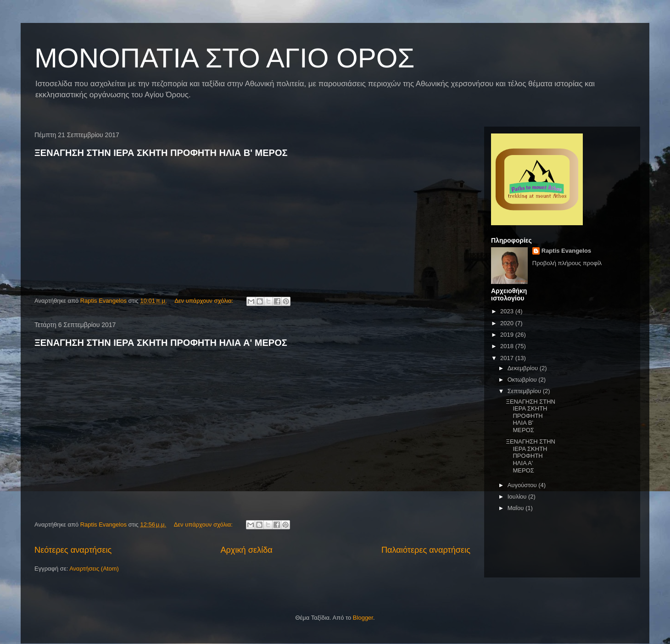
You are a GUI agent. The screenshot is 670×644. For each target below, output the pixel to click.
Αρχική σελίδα (246, 550)
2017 (508, 358)
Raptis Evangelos (566, 251)
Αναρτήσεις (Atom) (94, 569)
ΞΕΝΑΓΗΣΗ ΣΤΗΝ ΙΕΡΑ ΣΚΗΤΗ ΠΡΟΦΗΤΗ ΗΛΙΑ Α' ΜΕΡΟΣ (161, 343)
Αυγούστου (523, 485)
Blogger (363, 618)
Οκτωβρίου (523, 380)
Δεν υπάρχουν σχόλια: (205, 301)
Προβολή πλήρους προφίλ (567, 263)
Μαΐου (516, 508)
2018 (508, 346)
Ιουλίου (518, 497)
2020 (508, 323)
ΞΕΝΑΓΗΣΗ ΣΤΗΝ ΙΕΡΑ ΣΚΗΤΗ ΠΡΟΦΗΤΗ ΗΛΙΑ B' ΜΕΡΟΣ (161, 153)
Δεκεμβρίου (524, 368)
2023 (508, 311)
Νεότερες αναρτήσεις (73, 550)
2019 (508, 335)
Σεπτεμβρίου (525, 391)
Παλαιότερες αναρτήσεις (426, 550)
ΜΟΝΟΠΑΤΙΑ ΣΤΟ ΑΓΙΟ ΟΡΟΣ (224, 58)
